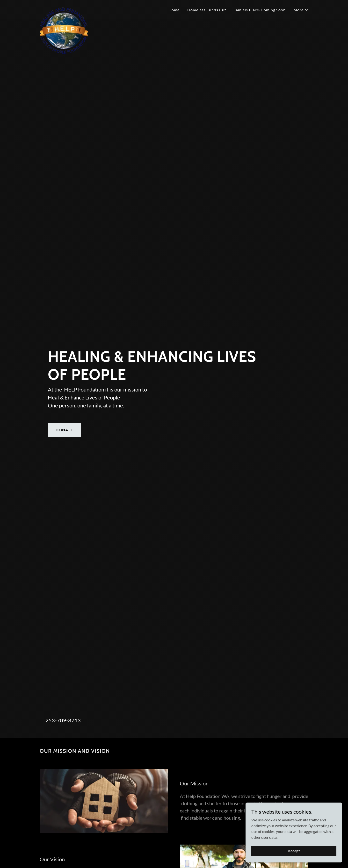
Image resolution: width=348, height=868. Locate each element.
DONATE (64, 430)
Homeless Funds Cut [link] (207, 10)
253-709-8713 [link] (63, 720)
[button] (301, 10)
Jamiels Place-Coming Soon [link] (260, 10)
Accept (294, 851)
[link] (64, 8)
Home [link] (174, 10)
